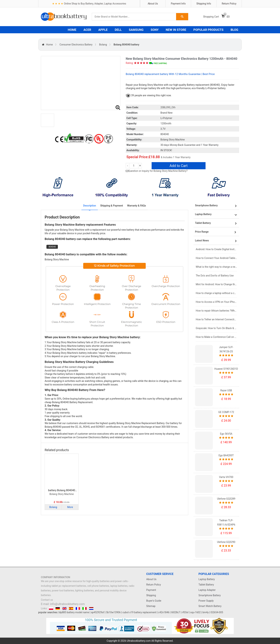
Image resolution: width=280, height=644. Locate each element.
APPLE (103, 30)
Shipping (151, 595)
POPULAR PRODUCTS (208, 30)
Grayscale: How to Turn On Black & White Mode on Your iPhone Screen (216, 328)
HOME (72, 30)
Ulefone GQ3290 (226, 542)
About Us (153, 4)
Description (90, 206)
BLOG (234, 30)
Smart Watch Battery (210, 606)
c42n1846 (164, 612)
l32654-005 (217, 612)
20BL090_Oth (168, 107)
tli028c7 (176, 612)
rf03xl (185, 612)
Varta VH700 (226, 477)
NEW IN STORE (176, 30)
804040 (52, 247)
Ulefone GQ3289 (226, 499)
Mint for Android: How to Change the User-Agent (216, 284)
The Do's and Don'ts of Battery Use (215, 276)
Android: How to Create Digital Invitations (216, 249)
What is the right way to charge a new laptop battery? (216, 267)
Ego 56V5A (226, 434)
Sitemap (151, 606)
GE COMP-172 (226, 412)
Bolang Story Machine (62, 494)
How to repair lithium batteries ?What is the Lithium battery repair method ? (216, 311)
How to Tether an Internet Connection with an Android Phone (216, 319)
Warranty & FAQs (137, 206)
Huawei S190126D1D (226, 369)
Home (49, 45)
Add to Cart (178, 166)
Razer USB (226, 390)
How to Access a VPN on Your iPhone (216, 302)
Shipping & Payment (112, 206)
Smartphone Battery (210, 595)
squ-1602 (195, 612)
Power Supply (206, 601)
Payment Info (178, 4)
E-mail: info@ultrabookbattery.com (63, 604)
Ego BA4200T (226, 455)
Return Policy (229, 4)
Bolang (103, 45)
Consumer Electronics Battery (76, 45)
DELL (118, 30)
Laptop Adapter (207, 590)
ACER (87, 30)
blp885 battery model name (74, 612)
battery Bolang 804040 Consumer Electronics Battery (62, 490)
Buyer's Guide (154, 601)
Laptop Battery (207, 579)
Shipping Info (204, 4)
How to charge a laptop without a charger (216, 293)
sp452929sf (97, 612)
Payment (151, 590)
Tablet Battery (206, 585)
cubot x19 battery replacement (139, 612)
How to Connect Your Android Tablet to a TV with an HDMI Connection (216, 258)
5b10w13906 (113, 612)
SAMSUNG (136, 30)
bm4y (206, 612)
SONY (155, 30)
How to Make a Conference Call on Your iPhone (216, 337)
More (70, 507)
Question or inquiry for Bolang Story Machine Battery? (158, 171)
